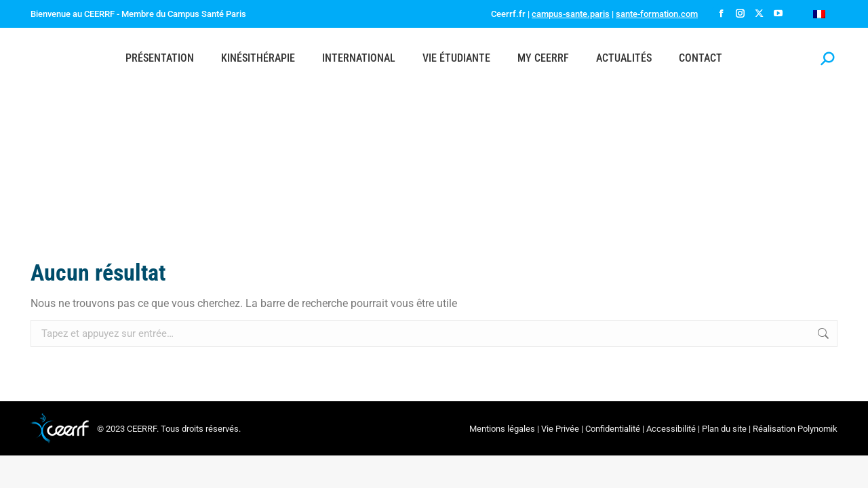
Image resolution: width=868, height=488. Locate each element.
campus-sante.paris (571, 14)
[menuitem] (819, 14)
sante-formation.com (657, 14)
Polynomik (817, 429)
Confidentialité (613, 429)
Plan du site (724, 429)
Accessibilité (671, 429)
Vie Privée (560, 429)
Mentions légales (502, 429)
